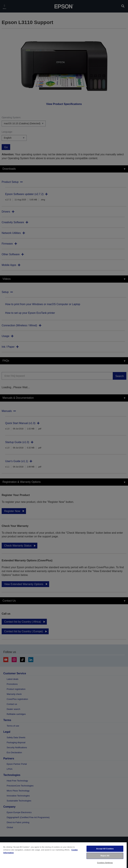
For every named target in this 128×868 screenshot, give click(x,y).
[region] (63, 855)
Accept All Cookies (105, 849)
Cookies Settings (105, 863)
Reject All (105, 856)
